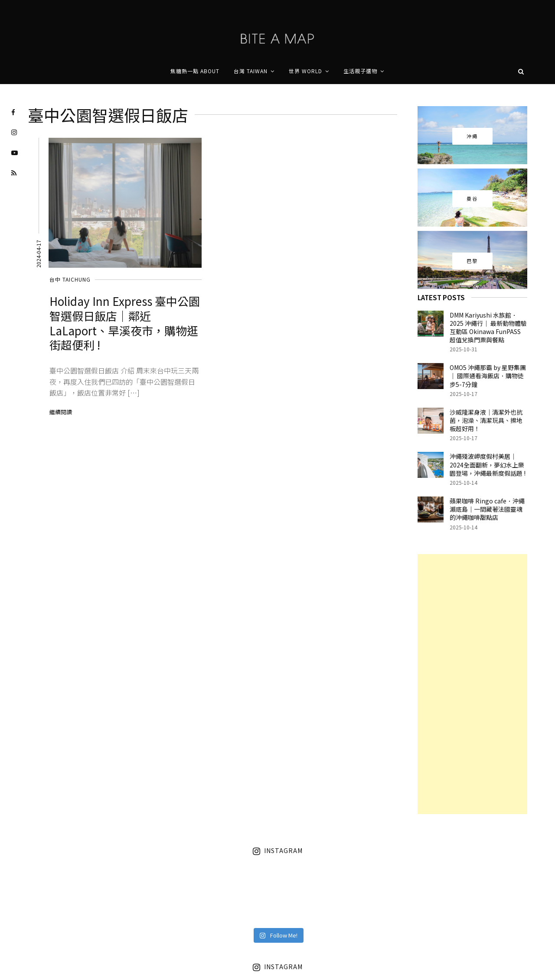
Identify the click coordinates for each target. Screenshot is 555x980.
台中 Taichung (70, 279)
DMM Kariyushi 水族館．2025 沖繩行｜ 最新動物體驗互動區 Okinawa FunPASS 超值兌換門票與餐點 (488, 328)
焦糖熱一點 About (195, 71)
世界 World (305, 71)
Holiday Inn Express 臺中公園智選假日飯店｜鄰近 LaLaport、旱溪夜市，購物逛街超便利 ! (125, 323)
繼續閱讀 (61, 412)
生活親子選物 (360, 71)
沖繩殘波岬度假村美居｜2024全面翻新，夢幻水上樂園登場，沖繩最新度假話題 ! (488, 464)
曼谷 (472, 198)
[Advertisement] (472, 684)
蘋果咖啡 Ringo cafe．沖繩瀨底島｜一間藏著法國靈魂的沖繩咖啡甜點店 (487, 509)
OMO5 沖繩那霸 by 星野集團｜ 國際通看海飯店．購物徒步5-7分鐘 (488, 376)
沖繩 (472, 136)
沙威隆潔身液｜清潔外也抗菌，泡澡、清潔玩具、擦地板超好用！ (486, 420)
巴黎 (472, 261)
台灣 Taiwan (251, 71)
